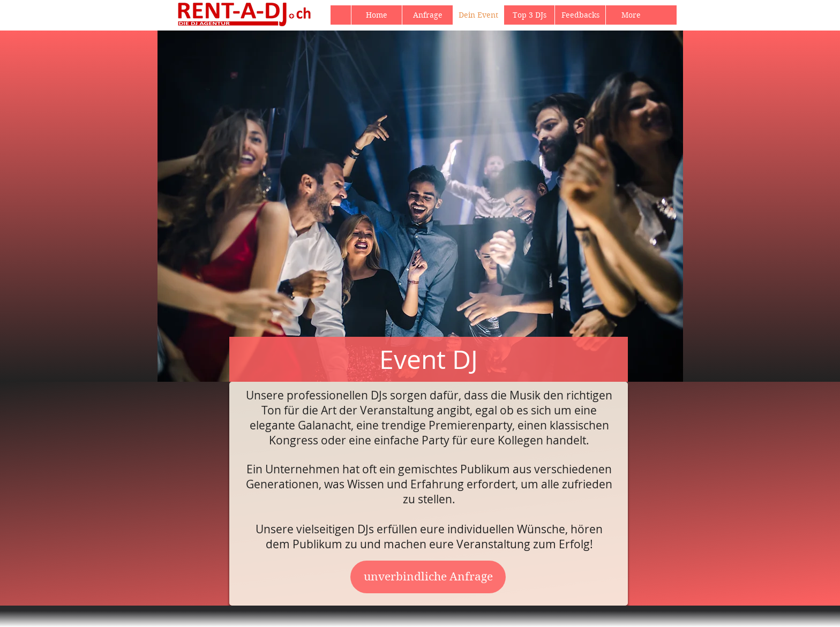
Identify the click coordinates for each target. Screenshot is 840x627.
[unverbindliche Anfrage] (428, 577)
